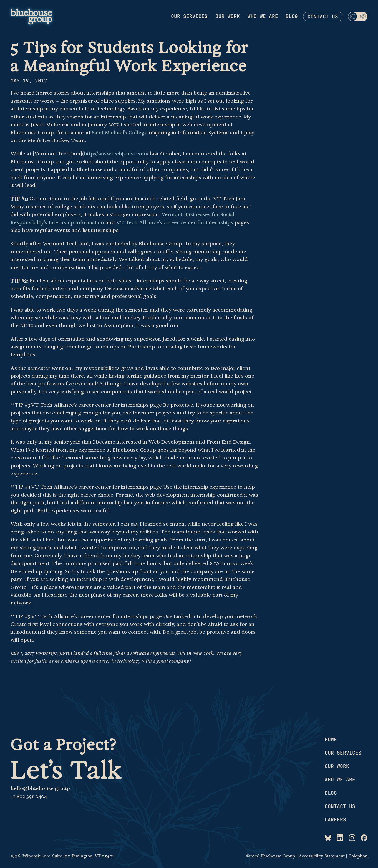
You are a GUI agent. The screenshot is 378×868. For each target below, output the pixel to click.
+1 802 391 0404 (29, 796)
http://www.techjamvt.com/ (116, 154)
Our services (189, 16)
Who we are (263, 16)
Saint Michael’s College (120, 132)
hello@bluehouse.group (40, 788)
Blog (292, 16)
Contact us (323, 17)
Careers (335, 820)
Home (331, 739)
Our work (228, 16)
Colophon (358, 856)
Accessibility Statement (322, 856)
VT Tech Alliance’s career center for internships (175, 222)
